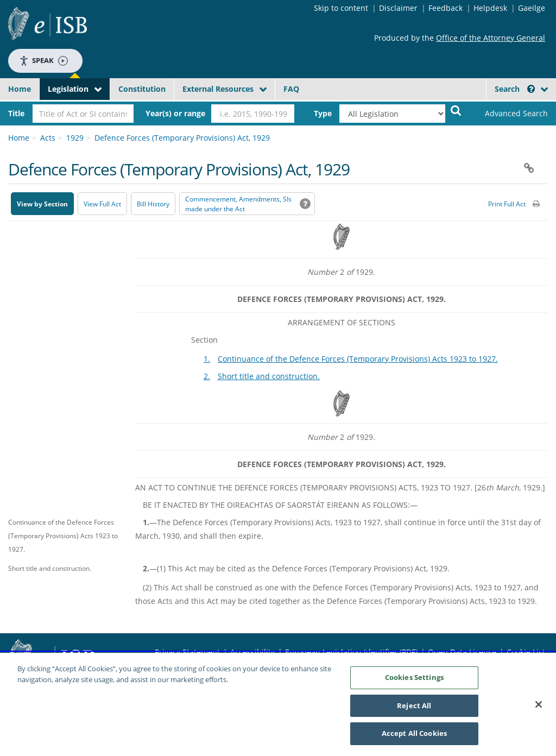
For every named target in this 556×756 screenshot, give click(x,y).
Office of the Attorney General (491, 38)
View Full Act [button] (102, 204)
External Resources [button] (218, 89)
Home (20, 89)
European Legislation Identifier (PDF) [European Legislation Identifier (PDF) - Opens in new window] (351, 652)
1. (207, 359)
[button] (531, 89)
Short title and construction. (269, 376)
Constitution (142, 89)
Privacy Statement (187, 652)
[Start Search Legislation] (456, 110)
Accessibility (252, 652)
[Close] (539, 706)
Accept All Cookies (414, 735)
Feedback (446, 8)
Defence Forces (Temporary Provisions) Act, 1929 (182, 138)
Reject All (414, 707)
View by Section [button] (42, 204)
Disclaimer (398, 8)
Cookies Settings (414, 679)
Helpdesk (490, 8)
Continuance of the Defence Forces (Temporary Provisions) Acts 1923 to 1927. (358, 359)
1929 (75, 138)
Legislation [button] (68, 89)
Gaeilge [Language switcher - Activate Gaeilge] (532, 8)
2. (207, 376)
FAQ (291, 89)
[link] (510, 114)
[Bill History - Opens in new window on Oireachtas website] (153, 204)
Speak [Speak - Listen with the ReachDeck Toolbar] (43, 61)
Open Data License (462, 652)
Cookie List (526, 652)
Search (515, 89)
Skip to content (341, 8)
